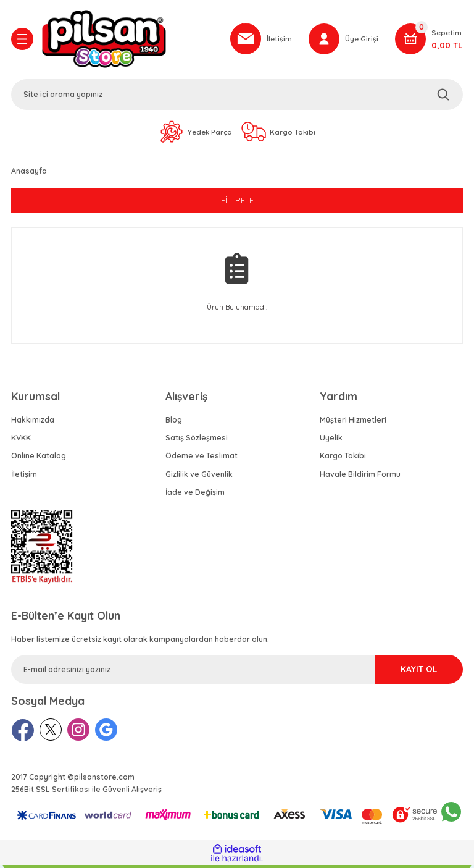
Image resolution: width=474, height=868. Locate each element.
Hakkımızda (33, 423)
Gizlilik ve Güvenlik (199, 477)
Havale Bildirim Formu (360, 477)
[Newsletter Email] (237, 672)
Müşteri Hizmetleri (353, 423)
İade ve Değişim (195, 495)
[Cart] (429, 40)
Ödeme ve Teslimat (202, 459)
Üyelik (331, 441)
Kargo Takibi (343, 459)
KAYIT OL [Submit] (408, 672)
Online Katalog (39, 459)
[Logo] (129, 40)
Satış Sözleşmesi (197, 441)
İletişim (24, 477)
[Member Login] (343, 40)
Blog (174, 423)
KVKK (21, 441)
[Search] (237, 96)
